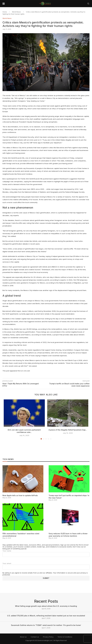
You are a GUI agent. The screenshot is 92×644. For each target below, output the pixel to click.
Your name (46, 553)
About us (23, 637)
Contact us (35, 637)
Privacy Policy (48, 637)
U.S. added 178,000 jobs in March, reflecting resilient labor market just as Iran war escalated (46, 616)
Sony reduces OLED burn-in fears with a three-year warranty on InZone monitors (68, 535)
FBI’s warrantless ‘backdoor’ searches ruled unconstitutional (21, 535)
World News (16, 12)
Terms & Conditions (65, 637)
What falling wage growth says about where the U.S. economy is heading (46, 606)
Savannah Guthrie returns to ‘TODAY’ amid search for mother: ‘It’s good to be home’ (46, 625)
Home (5, 12)
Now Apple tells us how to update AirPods (20, 495)
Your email (46, 566)
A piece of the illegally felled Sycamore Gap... (68, 430)
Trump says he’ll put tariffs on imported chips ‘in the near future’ (69, 497)
